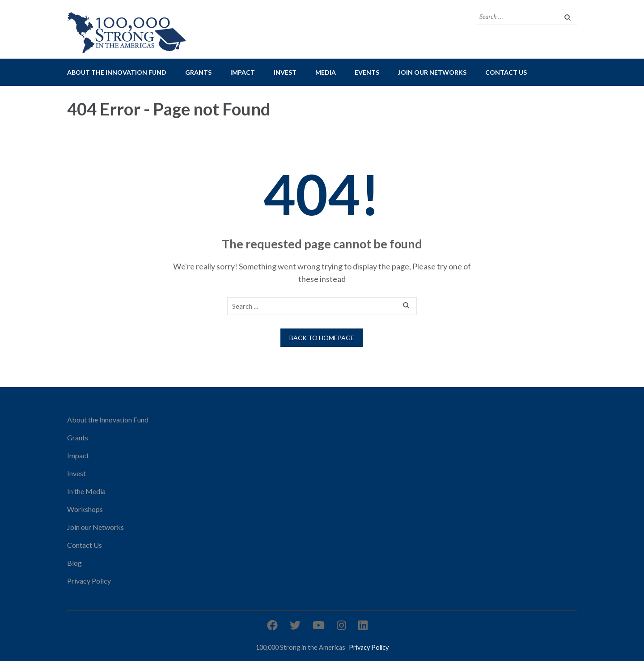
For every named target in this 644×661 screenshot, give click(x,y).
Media (326, 72)
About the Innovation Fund (117, 72)
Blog (74, 563)
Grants (198, 72)
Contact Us (506, 72)
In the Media (86, 491)
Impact (243, 72)
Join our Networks (432, 72)
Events (367, 72)
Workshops (85, 509)
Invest (285, 72)
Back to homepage (322, 338)
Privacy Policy (89, 581)
